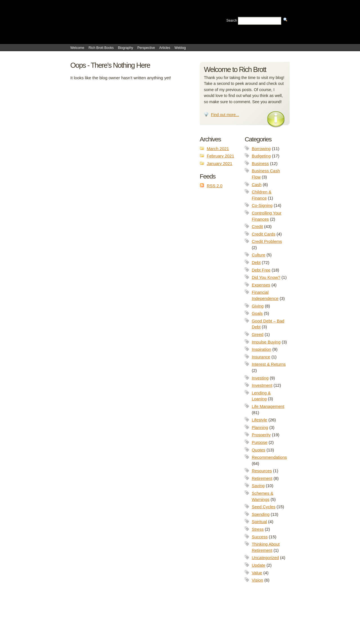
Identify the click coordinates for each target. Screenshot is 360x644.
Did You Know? (266, 277)
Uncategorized (265, 558)
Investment (262, 385)
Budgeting (261, 156)
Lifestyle (259, 420)
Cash (257, 185)
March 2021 (218, 149)
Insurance (261, 357)
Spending (261, 514)
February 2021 (220, 156)
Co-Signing (262, 205)
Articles (165, 48)
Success (260, 537)
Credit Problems (267, 241)
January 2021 (220, 163)
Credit (257, 226)
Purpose (260, 442)
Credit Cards (264, 234)
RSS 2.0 (215, 186)
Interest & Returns (269, 364)
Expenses (261, 285)
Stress (258, 529)
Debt (256, 262)
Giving (258, 306)
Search (232, 21)
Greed (258, 334)
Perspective (146, 48)
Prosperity (261, 435)
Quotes (258, 450)
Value (257, 573)
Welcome (77, 48)
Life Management (268, 406)
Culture (258, 255)
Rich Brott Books (101, 48)
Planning (260, 427)
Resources (262, 471)
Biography (125, 48)
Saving (258, 486)
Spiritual (259, 522)
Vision (257, 580)
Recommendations (269, 457)
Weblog (180, 48)
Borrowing (261, 149)
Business (260, 163)
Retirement (262, 478)
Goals (257, 313)
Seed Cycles (264, 507)
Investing (260, 378)
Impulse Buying (266, 342)
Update (258, 565)
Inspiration (261, 349)
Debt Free (261, 270)
